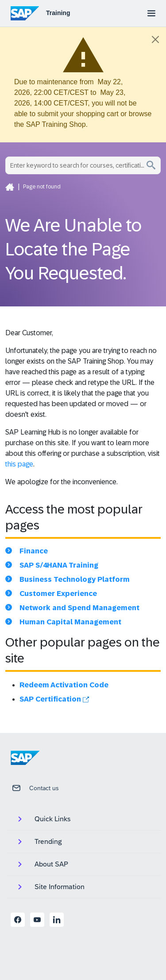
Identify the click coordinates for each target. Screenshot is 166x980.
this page (19, 464)
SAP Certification (54, 699)
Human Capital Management (70, 622)
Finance (34, 551)
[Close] (155, 39)
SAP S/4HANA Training (59, 565)
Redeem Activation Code (64, 685)
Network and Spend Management (79, 608)
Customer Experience (58, 594)
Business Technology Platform (75, 579)
